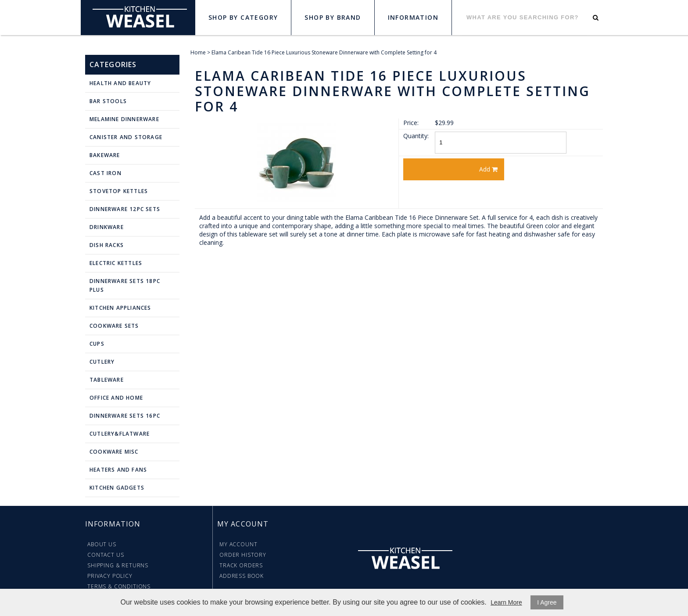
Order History (243, 555)
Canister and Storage (126, 137)
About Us (102, 544)
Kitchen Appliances (120, 308)
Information (413, 17)
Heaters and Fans (118, 470)
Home (198, 52)
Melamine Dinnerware (124, 119)
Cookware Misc (114, 452)
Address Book (242, 576)
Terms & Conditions (119, 586)
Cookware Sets (114, 326)
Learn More (506, 602)
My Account (238, 544)
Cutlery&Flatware (120, 434)
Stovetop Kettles (119, 191)
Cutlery (102, 362)
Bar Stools (108, 101)
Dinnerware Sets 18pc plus (125, 285)
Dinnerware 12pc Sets (125, 209)
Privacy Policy (110, 576)
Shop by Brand (333, 17)
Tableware (107, 380)
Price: (411, 123)
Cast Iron (106, 173)
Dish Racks (107, 245)
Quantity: (416, 136)
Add (488, 169)
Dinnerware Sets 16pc (125, 416)
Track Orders (241, 565)
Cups (97, 344)
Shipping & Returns (118, 565)
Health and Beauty (120, 83)
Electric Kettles (116, 263)
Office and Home (116, 398)
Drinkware (107, 227)
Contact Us (106, 555)
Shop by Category (243, 17)
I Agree (547, 602)
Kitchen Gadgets (117, 488)
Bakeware (105, 155)
